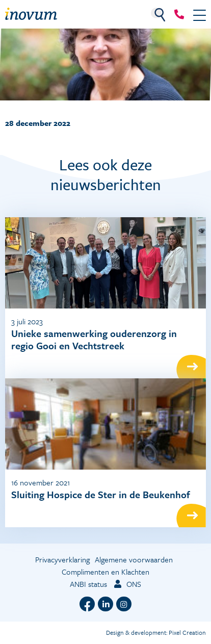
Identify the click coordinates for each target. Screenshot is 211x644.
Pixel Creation (187, 632)
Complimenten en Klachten (106, 572)
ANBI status (88, 584)
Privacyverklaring (62, 559)
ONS (127, 584)
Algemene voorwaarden (134, 559)
